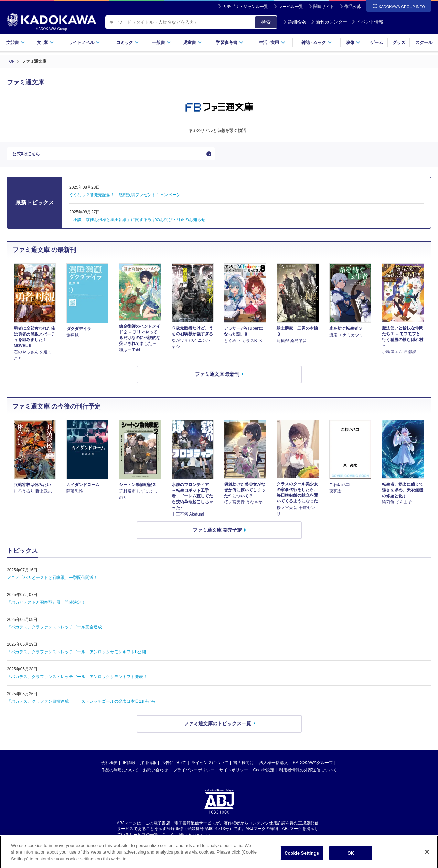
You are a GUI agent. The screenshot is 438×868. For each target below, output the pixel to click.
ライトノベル (84, 43)
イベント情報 (367, 22)
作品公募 (353, 7)
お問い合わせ (156, 773)
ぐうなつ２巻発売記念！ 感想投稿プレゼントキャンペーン (125, 199)
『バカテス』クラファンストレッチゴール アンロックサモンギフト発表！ (77, 680)
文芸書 (16, 43)
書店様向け (244, 766)
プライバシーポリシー (194, 773)
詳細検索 (295, 22)
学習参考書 (229, 43)
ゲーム (377, 43)
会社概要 (109, 766)
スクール (424, 43)
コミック (127, 43)
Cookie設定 (264, 773)
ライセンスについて (210, 766)
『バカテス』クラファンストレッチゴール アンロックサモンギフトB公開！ (78, 656)
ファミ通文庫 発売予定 (217, 533)
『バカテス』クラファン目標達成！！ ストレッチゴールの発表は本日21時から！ (83, 705)
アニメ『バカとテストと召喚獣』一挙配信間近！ (52, 581)
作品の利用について (120, 773)
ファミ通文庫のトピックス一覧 (217, 727)
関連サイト (324, 7)
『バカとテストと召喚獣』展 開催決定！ (46, 606)
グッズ (399, 43)
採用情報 (148, 766)
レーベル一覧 (291, 7)
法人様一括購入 (274, 766)
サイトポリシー (234, 773)
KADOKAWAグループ (313, 766)
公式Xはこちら (28, 156)
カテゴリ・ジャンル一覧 (245, 7)
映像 (353, 43)
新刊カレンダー (329, 22)
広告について (174, 766)
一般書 (162, 43)
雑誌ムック (317, 43)
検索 (266, 22)
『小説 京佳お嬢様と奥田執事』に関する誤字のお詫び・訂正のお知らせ (137, 223)
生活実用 (272, 43)
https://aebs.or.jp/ (195, 838)
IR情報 (129, 766)
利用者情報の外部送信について (308, 773)
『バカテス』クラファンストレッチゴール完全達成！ (56, 631)
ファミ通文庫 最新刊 (217, 378)
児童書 (193, 43)
